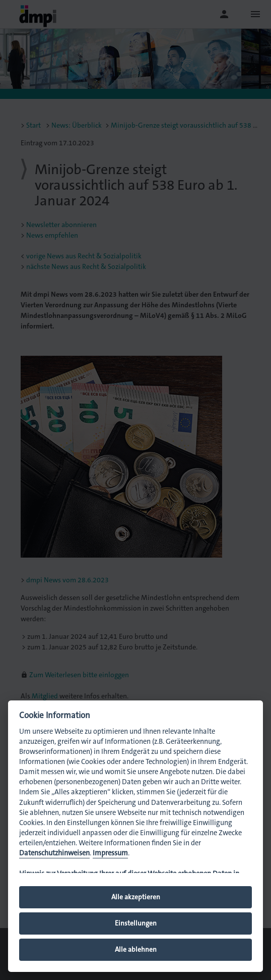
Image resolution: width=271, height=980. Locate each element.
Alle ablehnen (136, 949)
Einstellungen (136, 923)
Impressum (110, 853)
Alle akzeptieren (136, 897)
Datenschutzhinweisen (54, 853)
